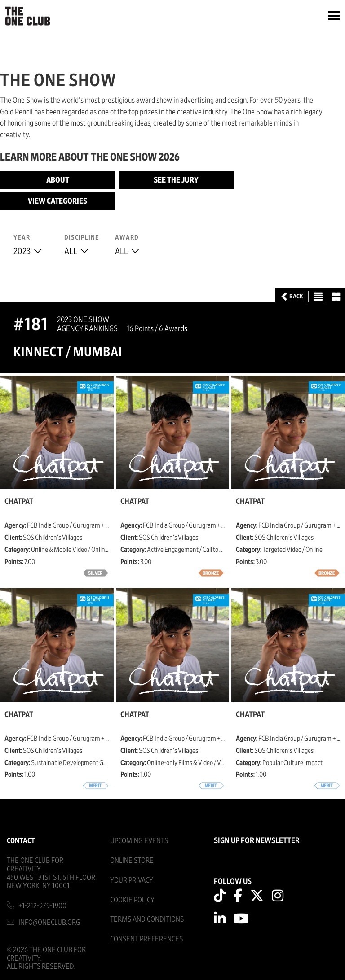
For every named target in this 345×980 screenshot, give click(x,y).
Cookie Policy (132, 900)
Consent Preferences (146, 939)
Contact (21, 841)
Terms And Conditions (147, 919)
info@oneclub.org (49, 922)
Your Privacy (132, 880)
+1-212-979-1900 (42, 906)
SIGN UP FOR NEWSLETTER (257, 841)
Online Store (132, 860)
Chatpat (19, 502)
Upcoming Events (139, 841)
